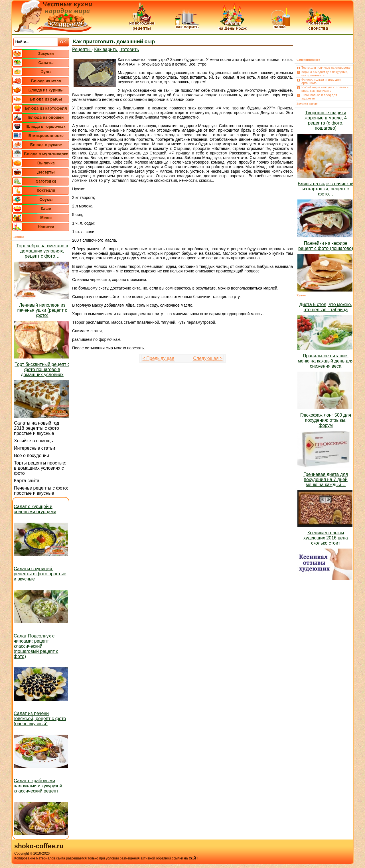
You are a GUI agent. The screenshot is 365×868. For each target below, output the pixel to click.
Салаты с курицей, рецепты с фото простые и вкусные (40, 574)
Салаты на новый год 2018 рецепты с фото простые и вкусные (36, 428)
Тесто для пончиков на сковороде (326, 68)
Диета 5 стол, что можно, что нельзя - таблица (326, 307)
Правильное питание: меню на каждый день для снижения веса (326, 361)
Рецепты (82, 49)
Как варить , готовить (116, 49)
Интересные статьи (35, 448)
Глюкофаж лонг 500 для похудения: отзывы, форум (326, 420)
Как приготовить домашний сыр (114, 42)
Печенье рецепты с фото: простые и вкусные (41, 491)
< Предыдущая (159, 358)
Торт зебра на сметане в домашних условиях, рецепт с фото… (42, 251)
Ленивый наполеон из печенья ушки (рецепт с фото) (42, 310)
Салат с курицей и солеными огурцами (35, 509)
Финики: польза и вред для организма (321, 81)
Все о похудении (32, 456)
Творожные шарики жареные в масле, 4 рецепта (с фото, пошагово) (326, 120)
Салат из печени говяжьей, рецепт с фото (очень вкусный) (40, 719)
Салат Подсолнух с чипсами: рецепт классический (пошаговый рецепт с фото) (36, 646)
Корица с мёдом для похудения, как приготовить (325, 74)
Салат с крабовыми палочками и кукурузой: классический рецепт (38, 786)
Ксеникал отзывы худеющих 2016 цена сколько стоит (326, 538)
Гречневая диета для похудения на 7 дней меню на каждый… (326, 479)
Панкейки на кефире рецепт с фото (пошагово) (326, 246)
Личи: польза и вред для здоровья (319, 97)
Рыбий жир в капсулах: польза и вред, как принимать (325, 89)
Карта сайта (27, 481)
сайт (193, 858)
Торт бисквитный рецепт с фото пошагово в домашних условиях (42, 369)
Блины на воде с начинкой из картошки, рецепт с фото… (326, 189)
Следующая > (208, 358)
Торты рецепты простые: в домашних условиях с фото (40, 468)
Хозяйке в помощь (34, 441)
